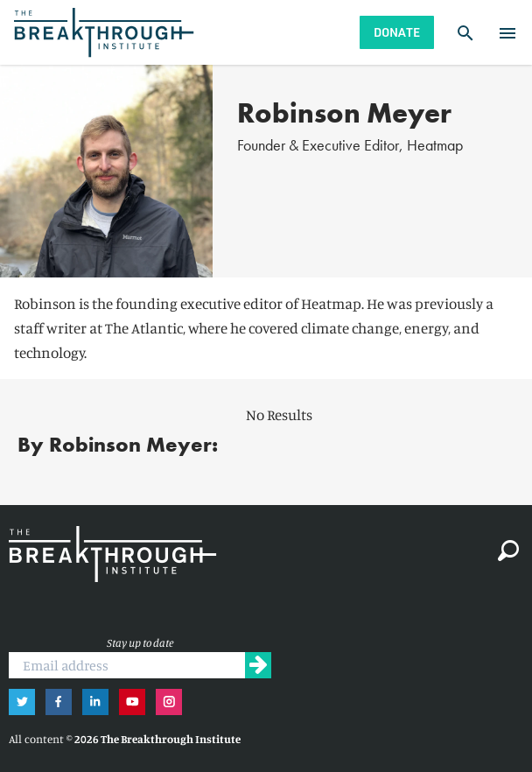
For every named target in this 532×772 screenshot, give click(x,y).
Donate (397, 32)
